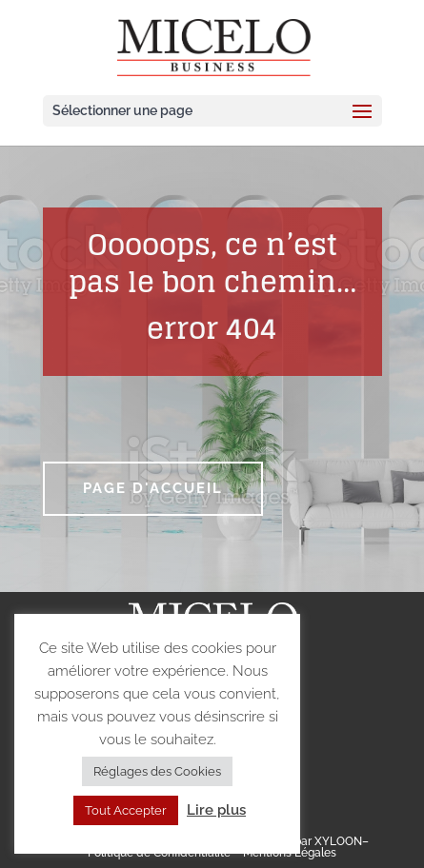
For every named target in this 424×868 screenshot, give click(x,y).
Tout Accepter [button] (126, 810)
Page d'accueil (153, 488)
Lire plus (216, 810)
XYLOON (338, 841)
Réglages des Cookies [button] (157, 771)
